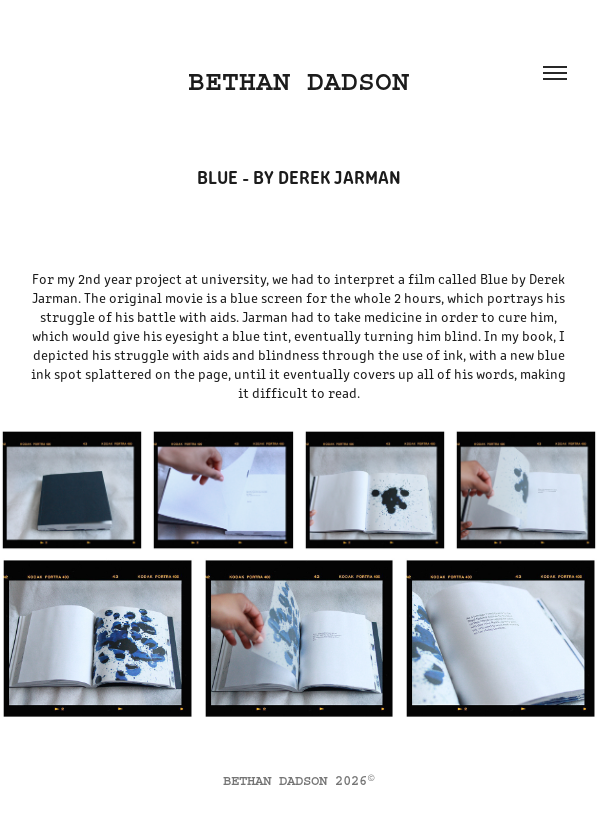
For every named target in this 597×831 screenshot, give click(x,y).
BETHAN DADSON (298, 81)
